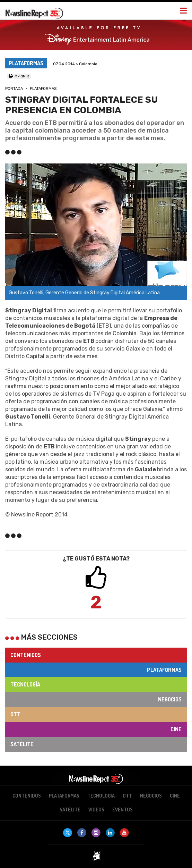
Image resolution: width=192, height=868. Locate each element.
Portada (14, 89)
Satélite (22, 744)
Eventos (123, 810)
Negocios (170, 699)
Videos (96, 810)
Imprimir (19, 76)
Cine (176, 729)
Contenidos (26, 655)
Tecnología (25, 684)
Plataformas (43, 89)
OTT (15, 714)
